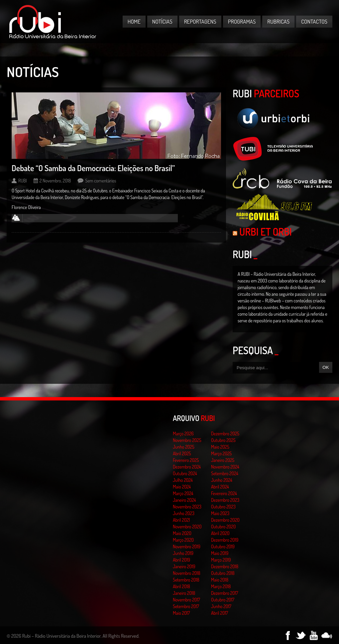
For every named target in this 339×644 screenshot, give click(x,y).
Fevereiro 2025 (186, 460)
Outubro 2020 (223, 527)
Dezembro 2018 (225, 566)
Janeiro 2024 (184, 500)
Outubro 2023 (223, 507)
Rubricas (278, 21)
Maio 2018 (220, 580)
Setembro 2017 (186, 606)
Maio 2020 (182, 533)
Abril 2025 (182, 453)
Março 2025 (221, 453)
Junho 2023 (184, 513)
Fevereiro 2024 (224, 493)
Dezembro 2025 (225, 433)
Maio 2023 (220, 513)
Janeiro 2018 (184, 593)
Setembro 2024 (225, 473)
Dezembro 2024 (187, 467)
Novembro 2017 (186, 600)
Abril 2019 (181, 560)
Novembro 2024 (225, 467)
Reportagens (200, 21)
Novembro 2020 (187, 527)
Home (134, 21)
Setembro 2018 (186, 580)
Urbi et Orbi (266, 232)
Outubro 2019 (223, 546)
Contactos (314, 21)
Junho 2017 (221, 606)
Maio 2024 (182, 487)
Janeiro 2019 (184, 566)
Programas (242, 21)
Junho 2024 (222, 480)
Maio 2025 (220, 447)
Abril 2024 (220, 487)
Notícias (162, 21)
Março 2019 (221, 560)
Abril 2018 (181, 586)
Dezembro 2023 (225, 500)
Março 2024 (183, 493)
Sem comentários (101, 181)
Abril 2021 (181, 520)
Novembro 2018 (187, 573)
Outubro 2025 (223, 440)
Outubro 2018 (223, 573)
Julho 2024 (183, 480)
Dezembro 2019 (225, 540)
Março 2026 (183, 433)
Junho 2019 (183, 553)
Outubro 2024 (185, 473)
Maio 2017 (181, 613)
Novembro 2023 (187, 507)
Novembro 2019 (187, 546)
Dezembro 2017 (225, 593)
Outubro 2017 (223, 600)
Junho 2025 (184, 447)
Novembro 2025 (187, 440)
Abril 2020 (220, 533)
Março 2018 (221, 586)
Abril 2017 (220, 613)
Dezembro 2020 (225, 520)
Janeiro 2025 (223, 460)
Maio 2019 (220, 553)
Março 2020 (183, 540)
